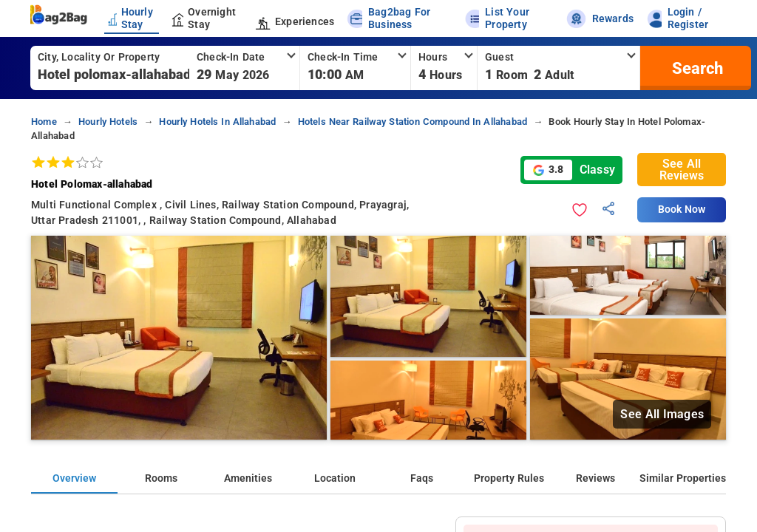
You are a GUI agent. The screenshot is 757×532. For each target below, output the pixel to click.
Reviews (595, 478)
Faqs (422, 478)
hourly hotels (108, 122)
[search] (696, 68)
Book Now (682, 209)
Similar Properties (683, 478)
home (44, 122)
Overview (74, 478)
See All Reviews (682, 170)
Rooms (161, 478)
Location (335, 478)
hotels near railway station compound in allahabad (413, 122)
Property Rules (509, 478)
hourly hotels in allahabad (217, 122)
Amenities (248, 478)
